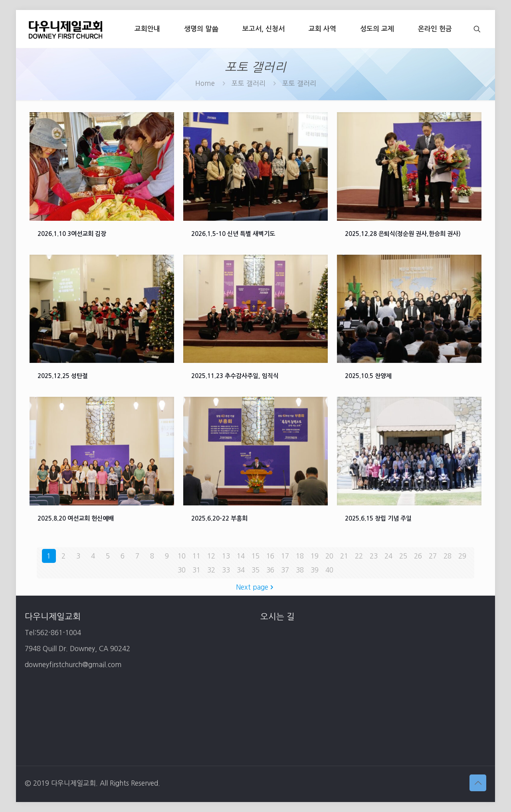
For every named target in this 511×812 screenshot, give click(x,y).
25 (403, 556)
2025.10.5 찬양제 (368, 376)
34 (241, 570)
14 (241, 556)
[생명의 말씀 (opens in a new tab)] (201, 29)
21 (344, 556)
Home (205, 83)
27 (433, 556)
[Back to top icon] (478, 783)
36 (270, 570)
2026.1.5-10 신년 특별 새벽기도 (233, 234)
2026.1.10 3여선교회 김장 (72, 234)
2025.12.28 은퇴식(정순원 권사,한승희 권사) (403, 234)
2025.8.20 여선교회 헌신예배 (76, 518)
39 (315, 570)
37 (285, 570)
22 (359, 556)
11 (196, 556)
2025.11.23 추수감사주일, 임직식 (235, 376)
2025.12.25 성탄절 (63, 376)
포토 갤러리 (249, 83)
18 (300, 556)
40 (329, 570)
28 (448, 556)
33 (226, 570)
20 (329, 556)
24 (388, 556)
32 (211, 570)
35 (255, 570)
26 (418, 556)
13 (226, 556)
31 (196, 570)
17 (285, 556)
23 (374, 556)
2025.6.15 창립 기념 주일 (378, 518)
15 (255, 556)
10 (182, 556)
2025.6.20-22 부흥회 (219, 518)
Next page (255, 587)
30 (182, 570)
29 (462, 556)
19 (315, 556)
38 (300, 570)
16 (270, 556)
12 (211, 556)
